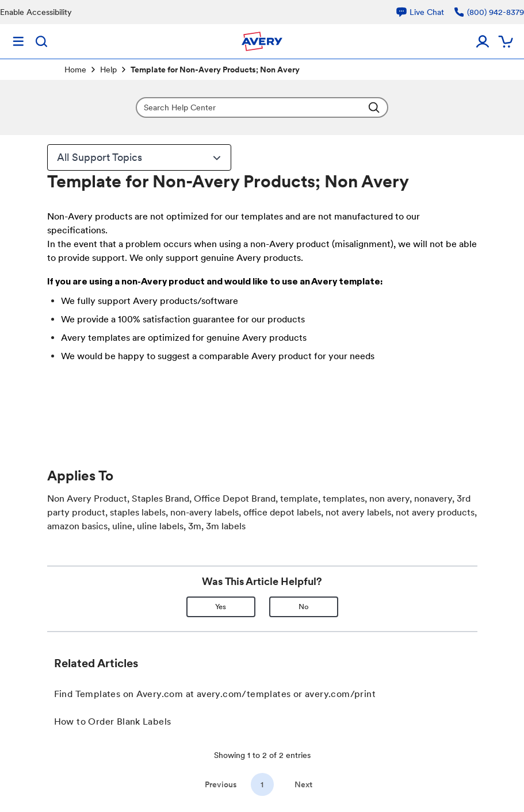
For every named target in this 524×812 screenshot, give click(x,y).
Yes (221, 607)
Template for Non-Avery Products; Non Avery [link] (215, 70)
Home (75, 70)
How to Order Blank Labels (113, 721)
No (304, 607)
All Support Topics (140, 157)
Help (108, 70)
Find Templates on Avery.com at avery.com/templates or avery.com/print (215, 694)
